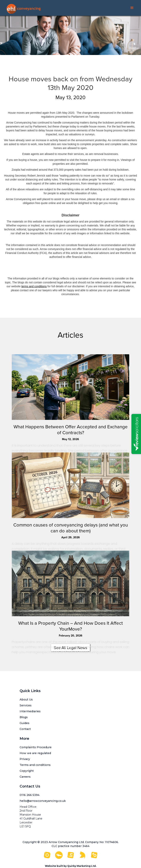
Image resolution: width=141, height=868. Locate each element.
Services (26, 705)
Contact (25, 729)
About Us (26, 700)
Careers (25, 777)
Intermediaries (30, 711)
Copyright (27, 771)
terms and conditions (34, 286)
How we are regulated (35, 753)
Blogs (24, 717)
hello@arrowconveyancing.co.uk (43, 801)
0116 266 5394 (30, 795)
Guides (25, 723)
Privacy (25, 759)
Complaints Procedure (36, 747)
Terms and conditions (35, 765)
